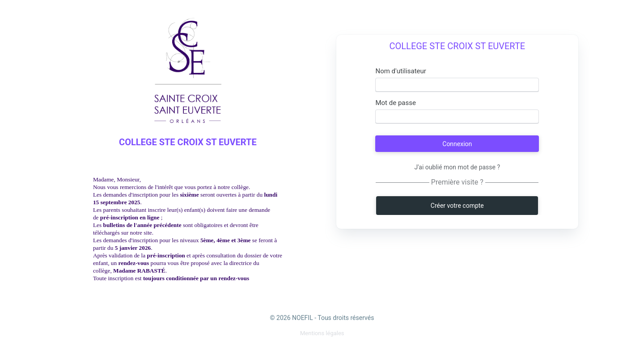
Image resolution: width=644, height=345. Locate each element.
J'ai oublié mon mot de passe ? (458, 168)
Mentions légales (322, 333)
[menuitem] (322, 333)
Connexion (457, 144)
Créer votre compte (457, 206)
